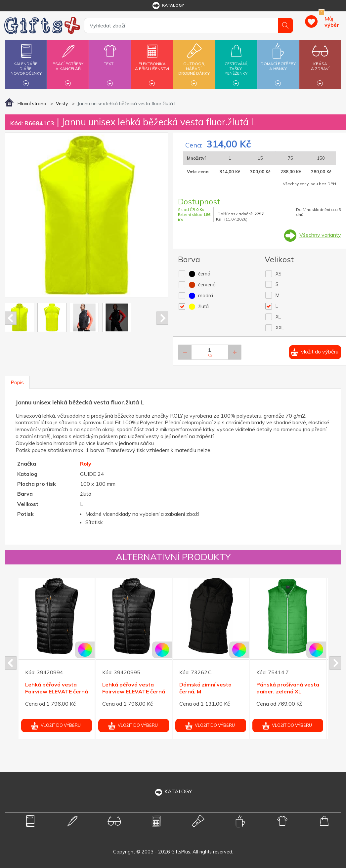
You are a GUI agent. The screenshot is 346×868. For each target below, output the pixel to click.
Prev (11, 318)
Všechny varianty (320, 235)
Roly (86, 464)
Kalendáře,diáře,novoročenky (26, 63)
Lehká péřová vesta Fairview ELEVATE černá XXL (134, 691)
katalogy (168, 6)
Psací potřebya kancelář (68, 62)
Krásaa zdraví (320, 62)
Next (162, 318)
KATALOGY (173, 791)
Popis (17, 382)
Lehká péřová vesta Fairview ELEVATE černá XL (57, 691)
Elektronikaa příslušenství (152, 62)
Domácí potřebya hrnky (278, 62)
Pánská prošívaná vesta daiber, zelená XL (288, 688)
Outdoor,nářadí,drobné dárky (194, 63)
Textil (110, 60)
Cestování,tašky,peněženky (236, 63)
